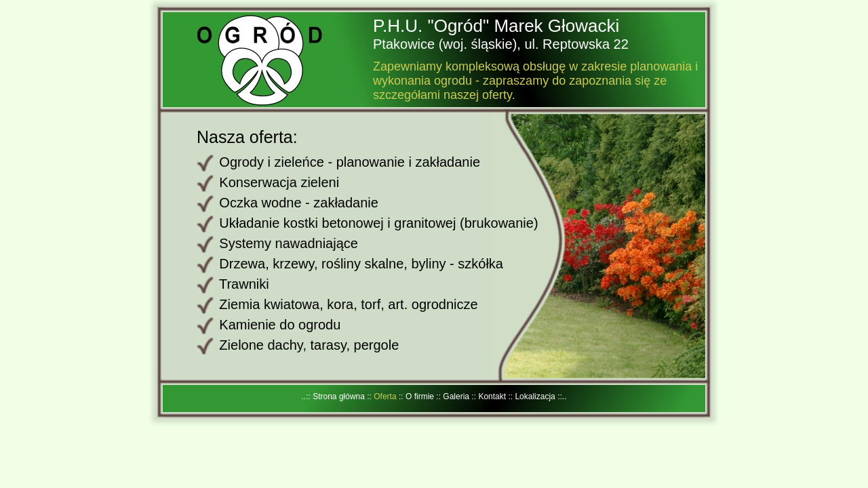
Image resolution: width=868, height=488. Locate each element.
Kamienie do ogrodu (280, 325)
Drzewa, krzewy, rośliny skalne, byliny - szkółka (361, 264)
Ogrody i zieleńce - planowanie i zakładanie (350, 162)
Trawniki (244, 284)
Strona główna (340, 396)
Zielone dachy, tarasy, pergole (309, 345)
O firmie (421, 396)
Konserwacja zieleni (279, 182)
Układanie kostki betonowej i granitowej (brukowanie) (378, 223)
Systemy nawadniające (289, 243)
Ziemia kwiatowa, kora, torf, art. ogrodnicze (348, 304)
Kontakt (493, 396)
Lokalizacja (536, 396)
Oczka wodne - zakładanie (299, 203)
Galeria (457, 396)
